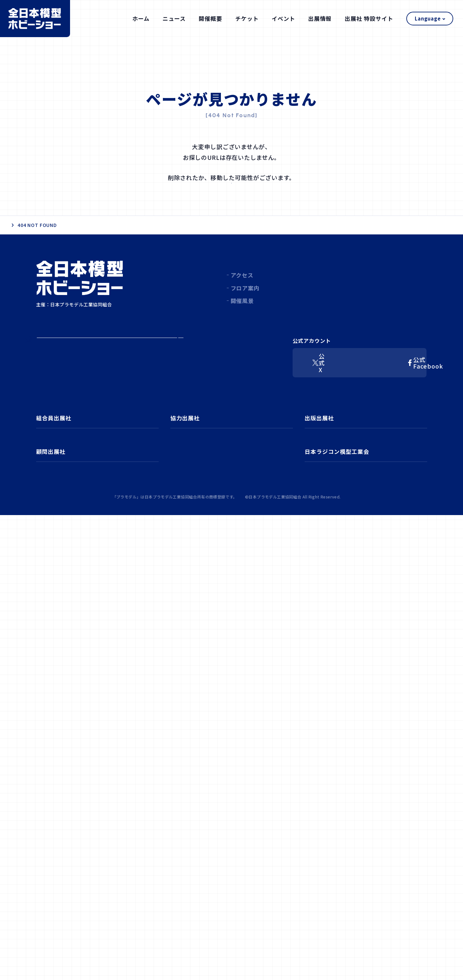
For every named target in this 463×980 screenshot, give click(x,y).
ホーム (141, 18)
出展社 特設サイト (369, 18)
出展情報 (320, 18)
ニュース (174, 18)
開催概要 (210, 18)
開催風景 (242, 344)
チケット (247, 18)
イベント (283, 18)
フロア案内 (245, 331)
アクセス (242, 318)
